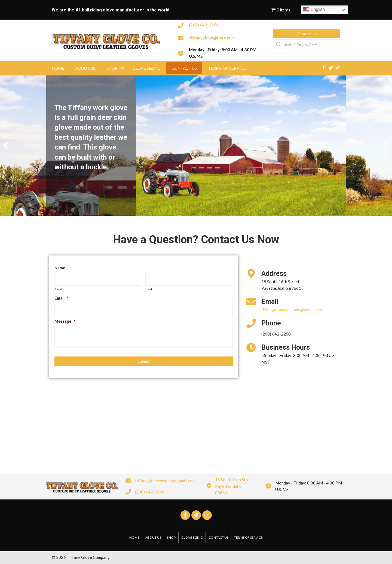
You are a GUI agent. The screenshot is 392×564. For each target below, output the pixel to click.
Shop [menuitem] (112, 68)
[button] (307, 34)
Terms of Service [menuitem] (227, 68)
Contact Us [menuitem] (184, 68)
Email (61, 298)
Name (62, 268)
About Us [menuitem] (85, 68)
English (314, 10)
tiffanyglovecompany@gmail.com (292, 310)
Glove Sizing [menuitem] (146, 68)
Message (65, 321)
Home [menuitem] (58, 68)
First (59, 289)
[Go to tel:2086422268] (220, 25)
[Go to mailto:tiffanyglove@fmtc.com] (220, 37)
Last (149, 289)
